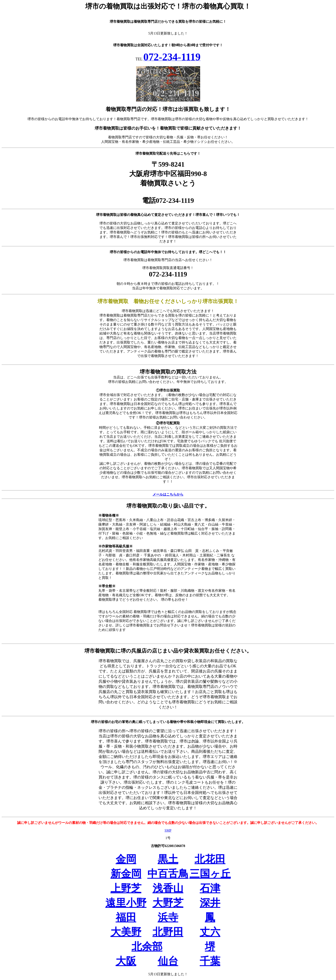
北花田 (210, 859)
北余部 (147, 946)
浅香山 (168, 888)
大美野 (126, 932)
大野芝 (168, 903)
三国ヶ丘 (210, 874)
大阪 (126, 961)
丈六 (210, 932)
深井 (210, 903)
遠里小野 (126, 903)
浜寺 (168, 917)
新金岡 (126, 874)
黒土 (168, 859)
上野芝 (126, 888)
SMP (168, 830)
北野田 (168, 932)
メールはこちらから (168, 494)
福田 (126, 917)
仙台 (168, 961)
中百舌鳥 (168, 874)
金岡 (126, 859)
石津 (210, 888)
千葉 (210, 961)
